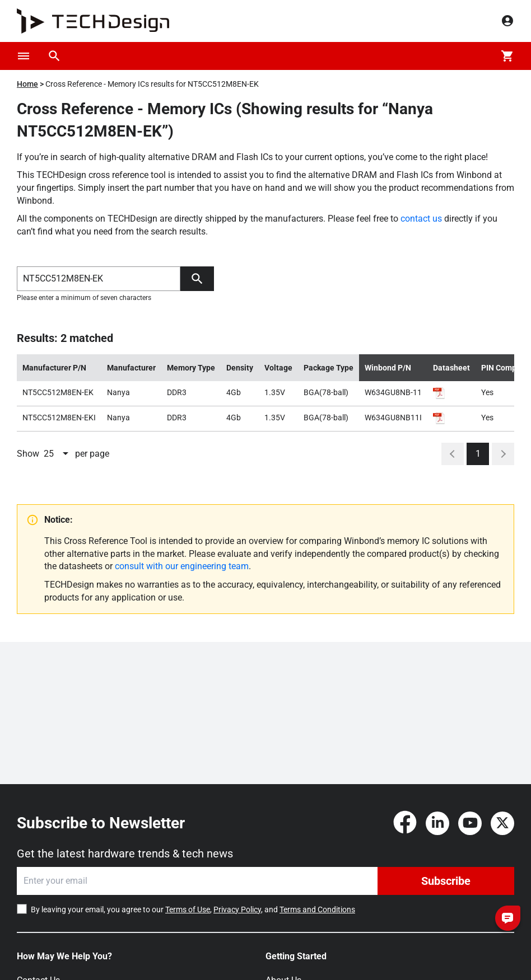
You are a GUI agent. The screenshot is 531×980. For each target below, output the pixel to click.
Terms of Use (188, 909)
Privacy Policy (237, 909)
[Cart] (507, 56)
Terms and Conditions (317, 909)
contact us (421, 219)
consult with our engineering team (182, 566)
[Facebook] (405, 823)
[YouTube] (470, 823)
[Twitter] (502, 823)
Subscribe (446, 881)
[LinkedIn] (437, 823)
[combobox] (57, 454)
